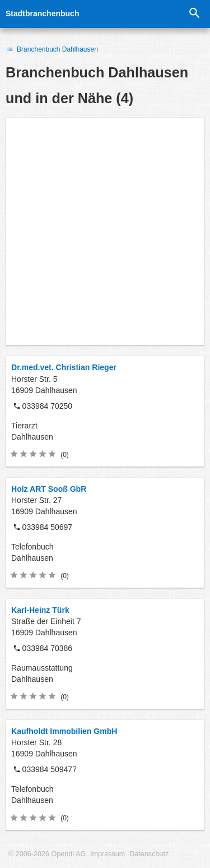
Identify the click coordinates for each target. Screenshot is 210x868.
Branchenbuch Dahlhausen (52, 49)
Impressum (108, 854)
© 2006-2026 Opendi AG (47, 854)
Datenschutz (149, 854)
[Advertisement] (105, 231)
